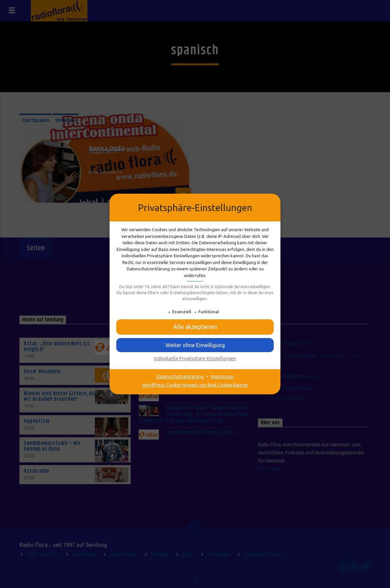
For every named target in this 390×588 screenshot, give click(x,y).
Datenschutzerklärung (180, 377)
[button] (195, 327)
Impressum (222, 377)
